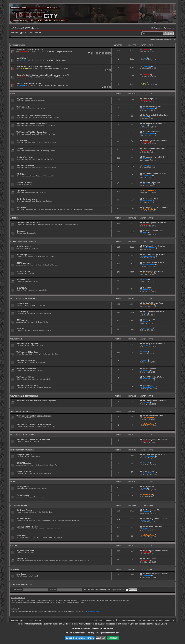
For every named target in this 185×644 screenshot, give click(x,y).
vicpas (145, 280)
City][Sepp (23, 60)
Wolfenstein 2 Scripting (27, 386)
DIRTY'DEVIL (148, 184)
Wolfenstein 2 (16, 339)
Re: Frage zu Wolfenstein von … (155, 343)
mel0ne (146, 322)
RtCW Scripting (23, 271)
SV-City (52, 60)
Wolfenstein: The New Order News (32, 132)
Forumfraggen (23, 495)
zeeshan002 (147, 175)
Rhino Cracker (148, 209)
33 (106, 53)
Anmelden (15, 585)
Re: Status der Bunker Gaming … (155, 207)
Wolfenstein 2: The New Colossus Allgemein (36, 401)
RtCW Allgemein (24, 246)
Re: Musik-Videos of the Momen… (155, 550)
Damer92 (146, 512)
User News (21, 207)
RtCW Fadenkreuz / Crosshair (154, 246)
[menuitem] (28, 28)
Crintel (145, 125)
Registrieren (26, 585)
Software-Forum (24, 518)
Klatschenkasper (149, 256)
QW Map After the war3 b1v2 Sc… (155, 157)
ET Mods (20, 328)
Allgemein (15, 218)
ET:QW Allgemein (24, 455)
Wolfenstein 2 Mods (25, 377)
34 (109, 53)
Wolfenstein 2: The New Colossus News (34, 115)
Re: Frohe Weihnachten (152, 132)
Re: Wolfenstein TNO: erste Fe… (155, 416)
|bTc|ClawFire (148, 328)
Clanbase (21, 231)
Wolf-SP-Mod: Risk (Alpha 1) (153, 377)
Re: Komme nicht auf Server (153, 263)
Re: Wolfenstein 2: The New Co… (155, 115)
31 (100, 53)
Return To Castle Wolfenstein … (155, 140)
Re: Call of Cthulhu (150, 559)
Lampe (145, 313)
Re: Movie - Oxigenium (151, 182)
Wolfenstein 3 (23, 107)
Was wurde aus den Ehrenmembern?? (34, 67)
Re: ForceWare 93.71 (150, 199)
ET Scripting (22, 312)
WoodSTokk (147, 495)
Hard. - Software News (27, 199)
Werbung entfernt (149, 369)
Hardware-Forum (24, 510)
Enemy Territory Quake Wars (22, 450)
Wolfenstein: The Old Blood (22, 435)
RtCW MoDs (22, 288)
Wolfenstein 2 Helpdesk (27, 352)
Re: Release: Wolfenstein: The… (155, 123)
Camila (145, 117)
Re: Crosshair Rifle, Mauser (153, 271)
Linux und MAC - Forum (27, 527)
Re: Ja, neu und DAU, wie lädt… (155, 254)
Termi (22, 85)
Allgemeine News (24, 98)
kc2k (145, 83)
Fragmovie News (24, 182)
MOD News (21, 174)
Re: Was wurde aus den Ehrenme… (156, 574)
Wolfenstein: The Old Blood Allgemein (34, 439)
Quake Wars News (25, 157)
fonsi (145, 58)
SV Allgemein (61, 60)
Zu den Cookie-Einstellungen (80, 638)
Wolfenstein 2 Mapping (27, 360)
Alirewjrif (146, 370)
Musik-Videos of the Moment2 (30, 50)
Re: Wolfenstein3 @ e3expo (153, 107)
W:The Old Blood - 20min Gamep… (156, 439)
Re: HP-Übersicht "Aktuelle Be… (155, 222)
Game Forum (22, 559)
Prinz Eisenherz (149, 108)
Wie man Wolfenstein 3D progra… (155, 518)
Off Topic (52, 52)
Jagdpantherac (148, 190)
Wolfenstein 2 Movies (26, 369)
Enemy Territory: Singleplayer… (155, 149)
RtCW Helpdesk (24, 255)
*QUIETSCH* (22, 58)
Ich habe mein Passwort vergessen (97, 590)
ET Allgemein (22, 303)
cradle (145, 360)
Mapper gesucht (149, 320)
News (50, 77)
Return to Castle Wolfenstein (23, 242)
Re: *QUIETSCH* (149, 486)
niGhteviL (146, 100)
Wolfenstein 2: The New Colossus (24, 396)
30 (97, 53)
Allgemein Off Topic (65, 52)
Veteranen (54, 69)
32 (103, 53)
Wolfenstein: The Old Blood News (32, 124)
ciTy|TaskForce (148, 417)
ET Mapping (22, 320)
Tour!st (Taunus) (149, 248)
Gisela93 (146, 528)
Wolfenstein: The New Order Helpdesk (34, 424)
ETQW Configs (148, 471)
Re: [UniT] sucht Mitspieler (153, 231)
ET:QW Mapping (24, 463)
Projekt (145, 345)
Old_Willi (146, 402)
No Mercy (23, 52)
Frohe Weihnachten (150, 98)
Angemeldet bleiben (120, 590)
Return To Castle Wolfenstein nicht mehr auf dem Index (41, 75)
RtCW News (58, 77)
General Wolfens (149, 387)
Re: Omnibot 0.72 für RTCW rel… (155, 174)
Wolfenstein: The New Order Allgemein (34, 416)
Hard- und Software (19, 505)
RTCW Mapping (23, 263)
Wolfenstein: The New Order (22, 411)
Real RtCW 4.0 (148, 288)
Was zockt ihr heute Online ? (29, 83)
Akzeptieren (113, 638)
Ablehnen (101, 638)
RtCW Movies (23, 280)
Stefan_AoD (24, 69)
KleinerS (146, 159)
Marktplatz (21, 535)
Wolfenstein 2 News (25, 166)
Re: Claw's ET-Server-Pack (153, 303)
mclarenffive (147, 201)
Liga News (21, 191)
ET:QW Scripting (24, 471)
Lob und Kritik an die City (28, 223)
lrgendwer (147, 290)
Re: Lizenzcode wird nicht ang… (155, 454)
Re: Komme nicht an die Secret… (155, 400)
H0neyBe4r (147, 165)
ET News (20, 149)
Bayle (145, 352)
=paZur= (146, 463)
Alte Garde (64, 69)
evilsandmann (93, 611)
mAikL (145, 233)
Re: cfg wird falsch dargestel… (154, 311)
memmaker (147, 520)
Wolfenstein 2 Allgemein (27, 344)
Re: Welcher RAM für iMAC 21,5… (155, 527)
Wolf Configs (148, 385)
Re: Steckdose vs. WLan (152, 510)
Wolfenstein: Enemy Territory (23, 299)
